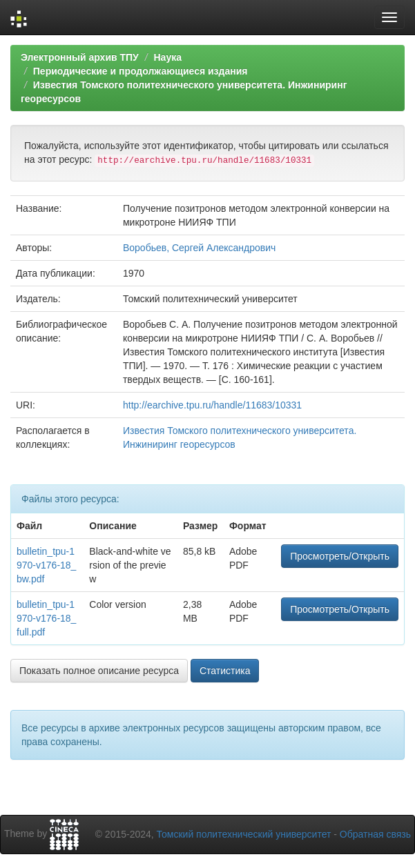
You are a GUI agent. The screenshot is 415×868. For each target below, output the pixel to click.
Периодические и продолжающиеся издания (141, 71)
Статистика (225, 671)
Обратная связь (375, 834)
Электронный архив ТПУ (80, 57)
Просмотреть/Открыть (340, 556)
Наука (167, 57)
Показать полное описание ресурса (99, 671)
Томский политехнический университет (244, 834)
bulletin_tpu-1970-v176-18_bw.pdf (46, 565)
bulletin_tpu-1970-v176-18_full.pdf (46, 618)
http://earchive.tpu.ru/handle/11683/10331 (212, 405)
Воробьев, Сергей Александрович (199, 248)
